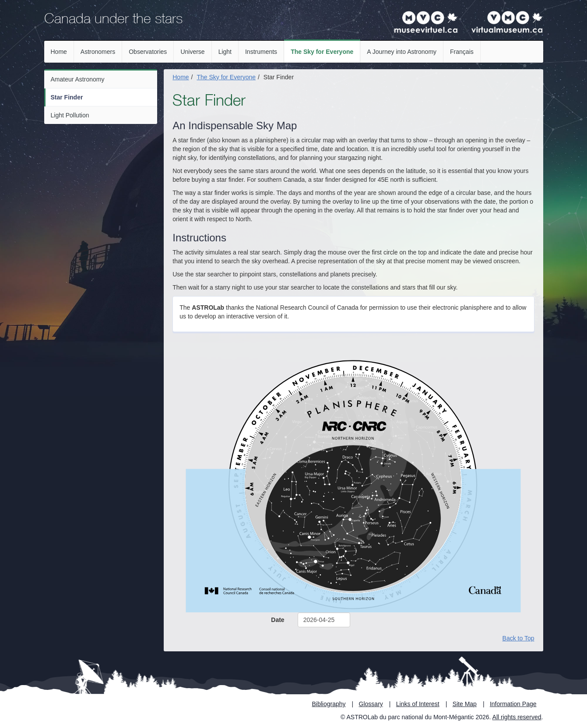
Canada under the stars (113, 20)
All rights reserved (517, 717)
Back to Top (518, 638)
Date (278, 620)
